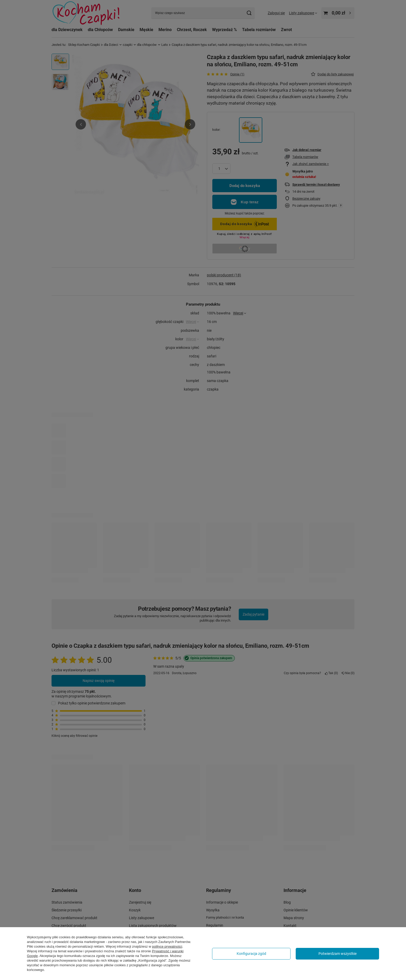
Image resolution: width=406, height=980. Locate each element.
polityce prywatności (167, 946)
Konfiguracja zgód (251, 954)
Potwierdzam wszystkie (338, 954)
